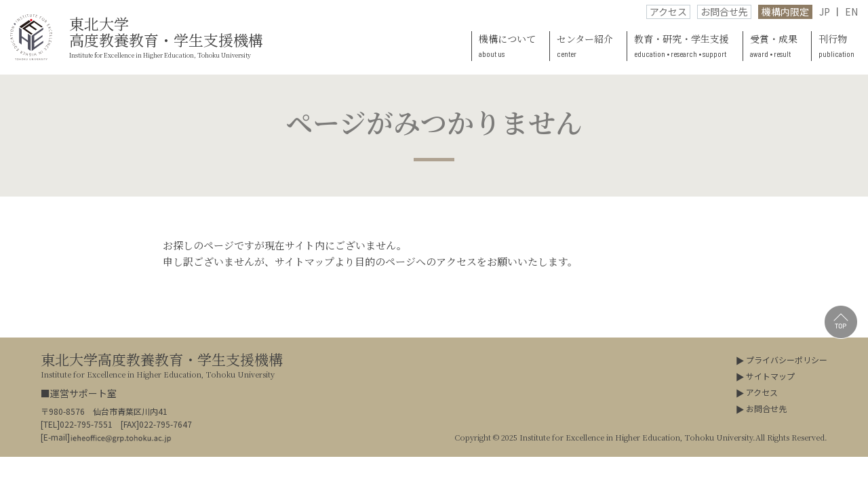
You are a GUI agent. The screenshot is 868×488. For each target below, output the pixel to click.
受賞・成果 (774, 46)
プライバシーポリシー (787, 360)
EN (851, 12)
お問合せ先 (724, 12)
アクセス (668, 12)
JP (825, 12)
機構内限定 (785, 12)
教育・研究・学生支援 (682, 46)
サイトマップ (770, 376)
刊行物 (836, 46)
